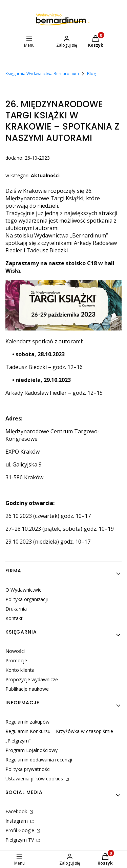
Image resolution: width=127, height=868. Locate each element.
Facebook (17, 811)
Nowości (15, 651)
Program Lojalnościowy (31, 750)
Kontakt (14, 618)
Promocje (16, 660)
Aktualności (45, 175)
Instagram (17, 821)
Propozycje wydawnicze (32, 679)
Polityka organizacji (27, 599)
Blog (91, 74)
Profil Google (20, 830)
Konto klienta (20, 670)
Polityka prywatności (28, 769)
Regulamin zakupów (27, 722)
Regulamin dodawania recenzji (39, 760)
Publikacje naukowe (27, 689)
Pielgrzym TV (20, 840)
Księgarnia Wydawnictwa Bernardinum (42, 74)
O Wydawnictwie (24, 590)
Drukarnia (16, 609)
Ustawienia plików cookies (35, 779)
